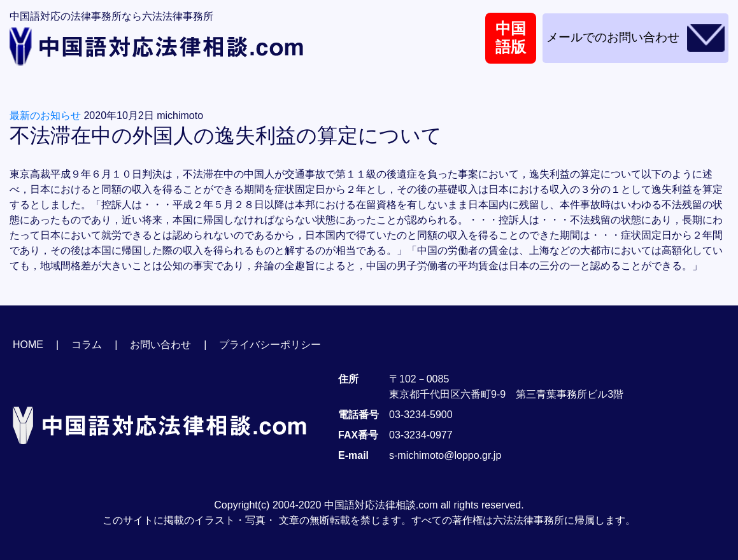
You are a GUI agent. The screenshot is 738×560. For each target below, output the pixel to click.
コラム (87, 345)
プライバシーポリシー (270, 345)
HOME (28, 345)
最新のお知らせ (45, 115)
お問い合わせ (160, 345)
